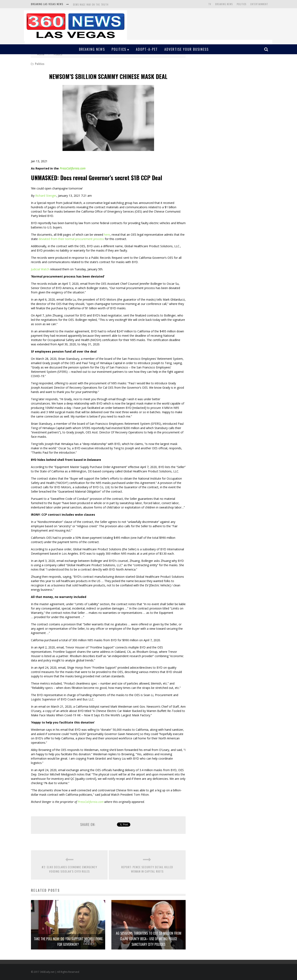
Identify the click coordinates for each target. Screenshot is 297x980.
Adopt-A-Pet (147, 49)
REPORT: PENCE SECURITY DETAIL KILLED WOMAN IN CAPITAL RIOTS (147, 869)
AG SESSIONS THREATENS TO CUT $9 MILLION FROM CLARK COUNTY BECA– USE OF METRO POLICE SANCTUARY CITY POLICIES (149, 939)
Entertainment (259, 4)
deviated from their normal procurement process (71, 239)
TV (210, 4)
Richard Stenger (46, 196)
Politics (242, 4)
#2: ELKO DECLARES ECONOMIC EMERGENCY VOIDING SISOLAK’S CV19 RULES (69, 869)
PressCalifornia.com (72, 168)
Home (41, 54)
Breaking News (224, 4)
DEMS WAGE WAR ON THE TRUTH (91, 5)
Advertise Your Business (187, 49)
